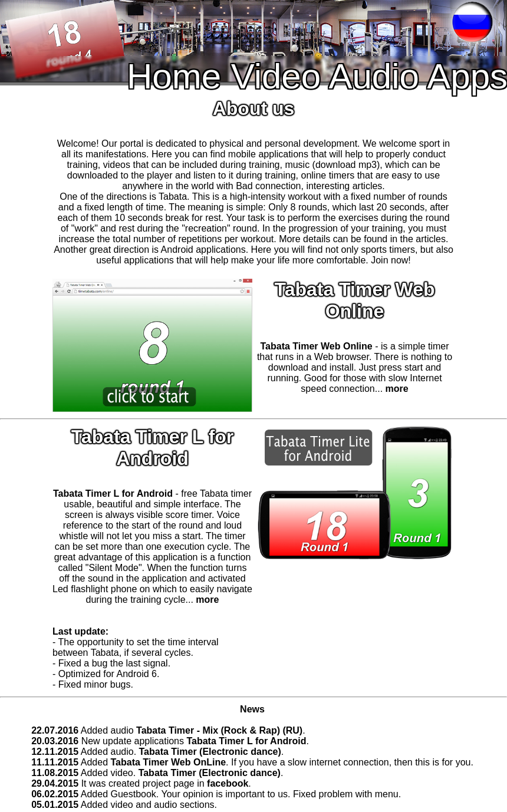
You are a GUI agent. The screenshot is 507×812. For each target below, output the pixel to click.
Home (174, 76)
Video (276, 76)
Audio (373, 76)
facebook (228, 783)
